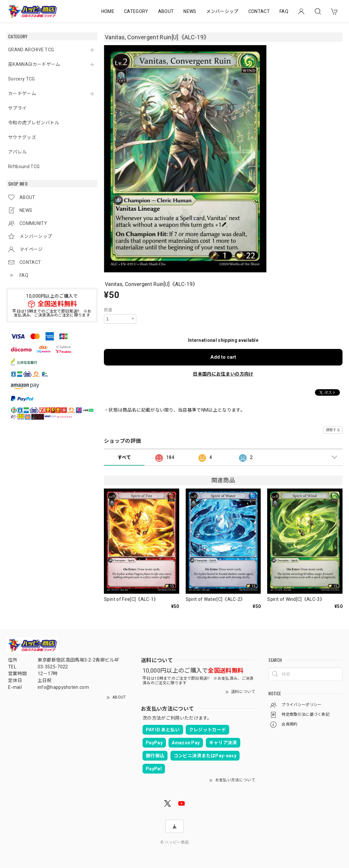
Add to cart (223, 357)
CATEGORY (136, 11)
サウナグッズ (22, 137)
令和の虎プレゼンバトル (34, 123)
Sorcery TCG (22, 79)
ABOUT (166, 11)
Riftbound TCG (24, 167)
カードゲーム (22, 93)
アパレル (17, 152)
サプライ (17, 108)
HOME (108, 11)
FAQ (284, 11)
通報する (333, 430)
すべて (124, 457)
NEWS (190, 11)
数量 (108, 310)
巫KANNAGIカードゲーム (34, 64)
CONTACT (259, 11)
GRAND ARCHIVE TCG (31, 50)
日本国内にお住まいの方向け (223, 374)
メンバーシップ (222, 11)
